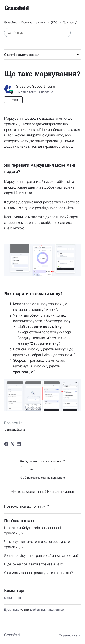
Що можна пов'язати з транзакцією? (34, 564)
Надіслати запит (61, 491)
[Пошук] (37, 33)
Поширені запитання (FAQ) (40, 22)
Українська (70, 635)
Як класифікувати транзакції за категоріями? (41, 555)
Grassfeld (11, 22)
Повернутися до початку (27, 506)
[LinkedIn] (19, 444)
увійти (25, 610)
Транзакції (70, 22)
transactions (15, 429)
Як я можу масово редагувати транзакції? (39, 573)
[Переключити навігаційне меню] (73, 8)
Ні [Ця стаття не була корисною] (54, 469)
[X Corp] (12, 444)
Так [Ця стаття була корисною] (31, 469)
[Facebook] (6, 444)
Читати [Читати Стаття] (13, 100)
